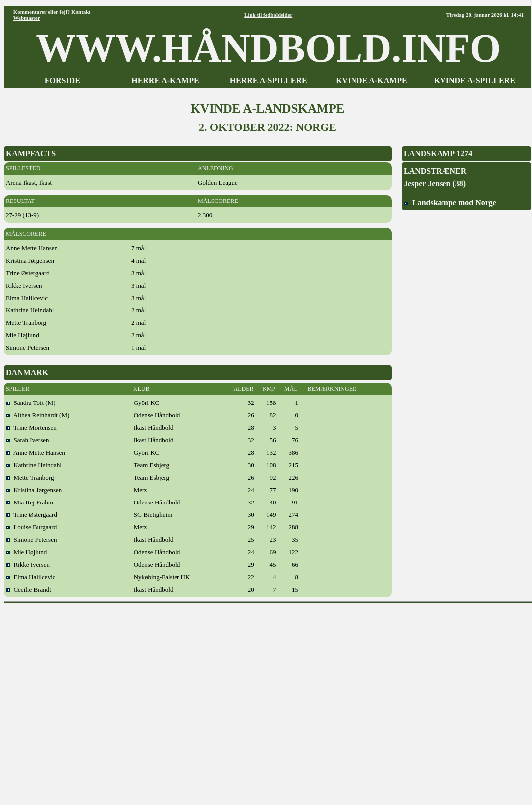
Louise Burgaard (31, 527)
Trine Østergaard (32, 515)
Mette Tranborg (30, 477)
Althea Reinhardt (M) (38, 415)
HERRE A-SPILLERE (268, 80)
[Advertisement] (93, 701)
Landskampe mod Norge (450, 203)
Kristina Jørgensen (34, 490)
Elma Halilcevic (31, 577)
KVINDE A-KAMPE (371, 80)
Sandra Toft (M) (31, 403)
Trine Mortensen (31, 428)
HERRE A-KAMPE (165, 80)
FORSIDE (62, 80)
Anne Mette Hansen (36, 453)
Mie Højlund (26, 552)
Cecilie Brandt (29, 589)
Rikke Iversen (28, 564)
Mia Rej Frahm (30, 502)
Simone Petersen (32, 540)
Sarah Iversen (28, 440)
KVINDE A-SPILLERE (475, 80)
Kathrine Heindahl (34, 465)
